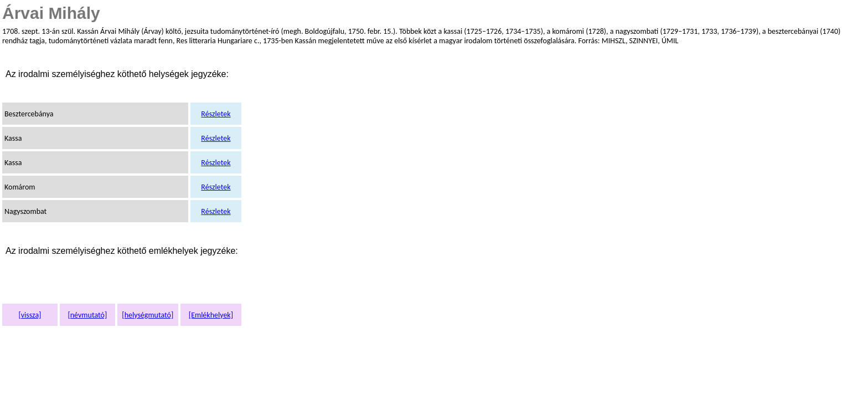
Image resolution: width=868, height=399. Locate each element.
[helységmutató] (148, 315)
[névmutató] (87, 315)
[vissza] (30, 315)
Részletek (216, 114)
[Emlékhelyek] (211, 315)
